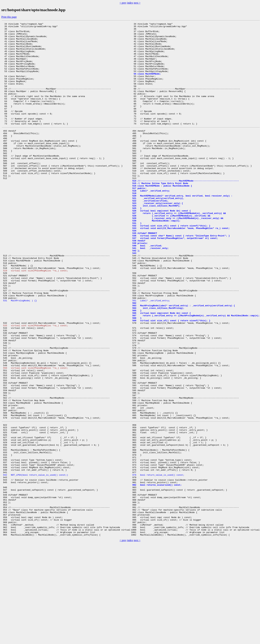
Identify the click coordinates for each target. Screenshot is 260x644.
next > (137, 3)
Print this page (9, 17)
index (130, 3)
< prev (123, 3)
